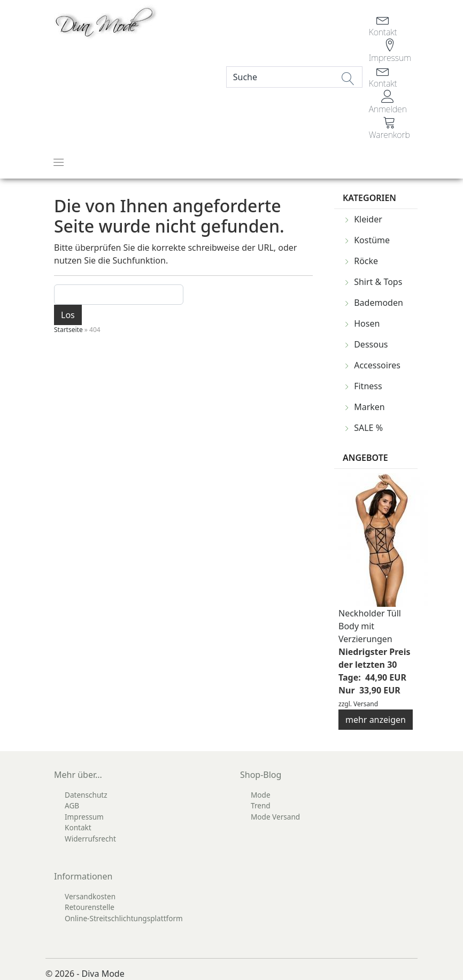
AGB (72, 805)
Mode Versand (275, 817)
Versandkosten (90, 896)
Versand (366, 704)
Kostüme (372, 240)
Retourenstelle (90, 907)
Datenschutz (86, 795)
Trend (261, 805)
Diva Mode (103, 974)
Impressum (84, 817)
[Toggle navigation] (59, 162)
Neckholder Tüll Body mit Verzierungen (370, 626)
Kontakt (78, 827)
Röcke (366, 261)
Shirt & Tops (378, 282)
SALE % (368, 428)
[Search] (294, 77)
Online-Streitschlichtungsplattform (124, 918)
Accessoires (377, 365)
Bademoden (379, 303)
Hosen (367, 323)
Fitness (368, 386)
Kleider (368, 219)
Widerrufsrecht (90, 839)
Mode (261, 795)
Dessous (371, 344)
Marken (369, 407)
